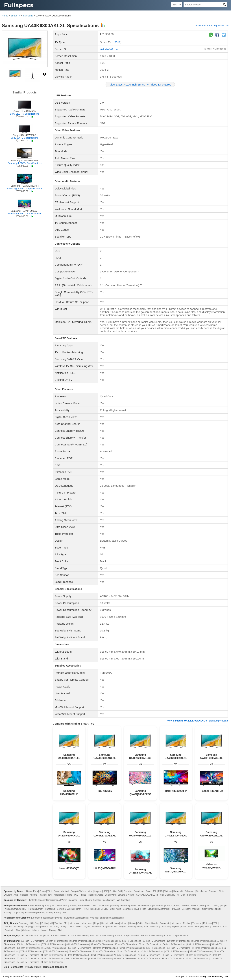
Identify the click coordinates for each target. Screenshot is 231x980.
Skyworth (96, 927)
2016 (117, 42)
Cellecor (24, 895)
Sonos (43, 891)
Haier (83, 923)
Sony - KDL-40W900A (25, 135)
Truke (92, 909)
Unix (183, 895)
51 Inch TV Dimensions (76, 955)
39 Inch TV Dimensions (197, 955)
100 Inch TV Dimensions (29, 944)
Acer (146, 927)
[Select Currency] (176, 5)
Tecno (209, 906)
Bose (148, 891)
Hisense (92, 895)
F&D (160, 891)
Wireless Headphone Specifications (107, 918)
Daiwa (79, 927)
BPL (66, 923)
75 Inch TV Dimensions (56, 951)
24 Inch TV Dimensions (104, 951)
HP (172, 909)
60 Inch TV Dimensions (106, 941)
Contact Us (17, 967)
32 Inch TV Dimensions (154, 941)
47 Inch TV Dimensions (176, 951)
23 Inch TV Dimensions (125, 955)
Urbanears (158, 906)
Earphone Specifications (43, 918)
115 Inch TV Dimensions (54, 948)
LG (154, 895)
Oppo (224, 906)
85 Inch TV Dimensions (203, 941)
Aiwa (16, 895)
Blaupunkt (178, 891)
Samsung (28, 16)
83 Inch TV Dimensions (199, 944)
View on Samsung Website (198, 721)
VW (225, 927)
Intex (90, 923)
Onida (140, 923)
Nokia (8, 909)
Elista (222, 891)
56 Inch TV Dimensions (174, 944)
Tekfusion (124, 906)
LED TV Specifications (32, 936)
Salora (133, 923)
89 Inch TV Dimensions (154, 948)
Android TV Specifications (176, 936)
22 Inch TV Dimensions (80, 951)
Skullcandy (170, 895)
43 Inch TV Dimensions (101, 955)
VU (51, 923)
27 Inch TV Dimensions (31, 951)
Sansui (105, 923)
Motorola (207, 923)
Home (5, 16)
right (45, 74)
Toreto (69, 895)
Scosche (128, 891)
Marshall (65, 891)
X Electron (216, 927)
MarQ (217, 906)
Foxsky (42, 895)
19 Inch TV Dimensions (173, 958)
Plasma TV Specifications (127, 936)
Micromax (74, 923)
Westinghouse (135, 927)
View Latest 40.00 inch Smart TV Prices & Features (140, 85)
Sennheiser (202, 891)
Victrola (168, 891)
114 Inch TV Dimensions (204, 948)
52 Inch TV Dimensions (150, 944)
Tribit (50, 891)
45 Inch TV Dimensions (197, 958)
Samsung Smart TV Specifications (24, 188)
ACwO (148, 895)
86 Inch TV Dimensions (78, 944)
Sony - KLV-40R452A (25, 111)
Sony (56, 891)
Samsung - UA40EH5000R (24, 160)
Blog (6, 967)
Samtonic (9, 930)
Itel (104, 927)
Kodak (37, 927)
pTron (160, 895)
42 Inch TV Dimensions (152, 951)
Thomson (197, 923)
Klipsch (169, 906)
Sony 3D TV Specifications (25, 138)
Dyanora (8, 895)
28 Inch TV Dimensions (173, 955)
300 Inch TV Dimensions (79, 948)
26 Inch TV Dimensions (149, 955)
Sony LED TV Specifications (25, 114)
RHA (85, 909)
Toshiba (58, 923)
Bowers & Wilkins (126, 895)
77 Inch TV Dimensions (53, 944)
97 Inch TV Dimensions (28, 962)
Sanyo (64, 927)
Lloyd (97, 923)
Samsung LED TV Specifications (25, 163)
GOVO (140, 895)
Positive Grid (116, 891)
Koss (177, 906)
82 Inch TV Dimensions (102, 944)
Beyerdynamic (145, 906)
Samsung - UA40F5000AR (25, 211)
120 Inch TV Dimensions (179, 941)
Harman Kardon (36, 909)
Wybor (87, 927)
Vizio (90, 891)
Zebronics (190, 891)
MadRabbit (59, 895)
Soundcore (139, 891)
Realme (195, 906)
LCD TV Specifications (55, 936)
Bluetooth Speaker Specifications (44, 900)
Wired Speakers (69, 900)
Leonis (44, 930)
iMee (197, 927)
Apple (100, 895)
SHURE (104, 909)
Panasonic (50, 909)
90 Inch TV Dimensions (52, 962)
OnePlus (185, 906)
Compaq (213, 891)
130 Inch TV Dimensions (29, 948)
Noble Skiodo (151, 923)
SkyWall (176, 927)
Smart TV (16, 16)
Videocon (114, 923)
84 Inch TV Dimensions (149, 958)
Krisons (34, 895)
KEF (105, 891)
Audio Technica (35, 906)
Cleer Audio (115, 909)
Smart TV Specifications (101, 936)
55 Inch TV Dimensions (201, 951)
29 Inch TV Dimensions (28, 955)
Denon (115, 906)
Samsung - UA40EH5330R (24, 186)
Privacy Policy (33, 967)
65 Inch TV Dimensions (81, 941)
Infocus (124, 923)
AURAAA (154, 927)
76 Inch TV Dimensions (130, 948)
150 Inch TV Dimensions (105, 948)
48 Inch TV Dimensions (52, 958)
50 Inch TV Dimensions (28, 958)
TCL (76, 895)
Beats (133, 906)
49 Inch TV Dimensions (101, 958)
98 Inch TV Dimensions (126, 944)
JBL (155, 891)
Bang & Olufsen (78, 891)
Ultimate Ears (31, 891)
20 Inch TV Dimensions (76, 958)
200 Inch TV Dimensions (33, 941)
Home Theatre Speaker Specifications (97, 900)
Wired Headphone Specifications (72, 918)
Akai (60, 930)
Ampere (98, 891)
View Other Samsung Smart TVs (212, 26)
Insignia (123, 927)
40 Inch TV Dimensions (215, 49)
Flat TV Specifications (151, 936)
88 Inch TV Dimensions (125, 958)
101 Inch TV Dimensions (179, 948)
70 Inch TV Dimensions (57, 941)
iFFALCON (47, 927)
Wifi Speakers (124, 900)
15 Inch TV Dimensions (52, 955)
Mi (178, 895)
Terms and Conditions (55, 967)
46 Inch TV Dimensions (128, 951)
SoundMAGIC (84, 906)
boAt (50, 895)
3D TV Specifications (78, 936)
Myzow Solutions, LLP (216, 976)
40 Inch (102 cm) (109, 49)
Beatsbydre (110, 895)
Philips (83, 895)
